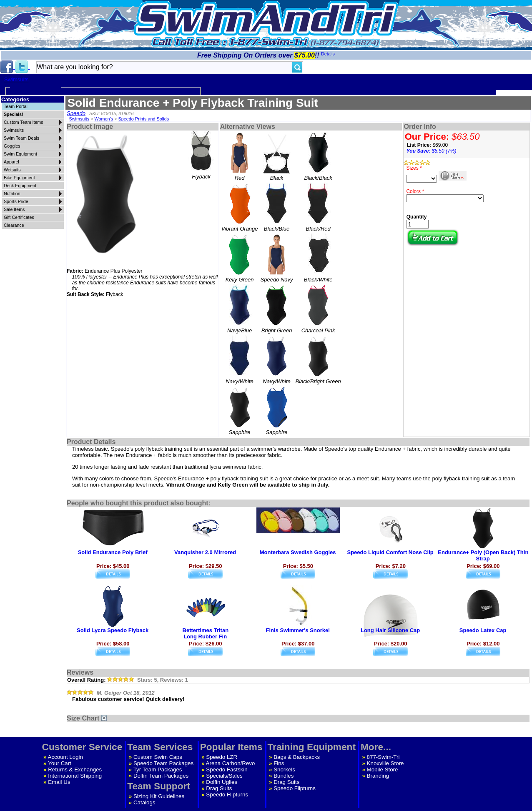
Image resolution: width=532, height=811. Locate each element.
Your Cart (60, 763)
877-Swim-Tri (383, 757)
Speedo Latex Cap (483, 630)
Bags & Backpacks (297, 757)
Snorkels (284, 770)
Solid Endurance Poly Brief (113, 552)
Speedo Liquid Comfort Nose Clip (390, 552)
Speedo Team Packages (163, 763)
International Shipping (75, 776)
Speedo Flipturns (227, 795)
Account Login (65, 757)
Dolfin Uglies (222, 782)
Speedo (76, 113)
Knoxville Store (385, 763)
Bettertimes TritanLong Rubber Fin (206, 633)
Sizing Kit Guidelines (159, 796)
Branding (378, 776)
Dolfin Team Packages (161, 776)
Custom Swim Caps (158, 757)
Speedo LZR (222, 757)
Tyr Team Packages (158, 770)
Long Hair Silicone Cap (390, 630)
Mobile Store (383, 770)
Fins (279, 763)
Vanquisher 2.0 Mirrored (205, 552)
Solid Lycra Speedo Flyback (113, 630)
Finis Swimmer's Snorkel (297, 630)
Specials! (14, 114)
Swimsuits (16, 79)
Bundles (284, 776)
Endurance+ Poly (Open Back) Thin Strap (483, 555)
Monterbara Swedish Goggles (298, 552)
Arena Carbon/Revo (231, 763)
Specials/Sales (224, 776)
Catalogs (144, 802)
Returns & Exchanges (75, 770)
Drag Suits (219, 788)
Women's (104, 119)
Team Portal (16, 106)
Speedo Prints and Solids (143, 119)
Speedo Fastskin (227, 770)
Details (328, 54)
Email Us (59, 782)
